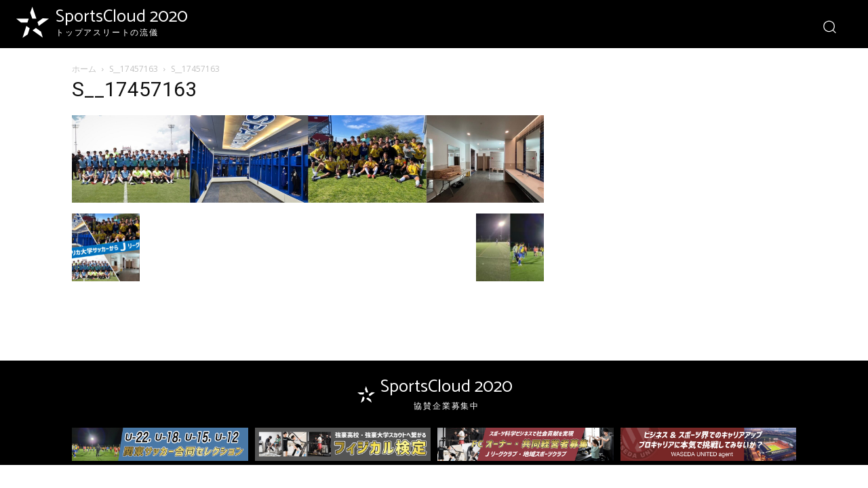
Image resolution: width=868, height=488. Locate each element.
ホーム (84, 69)
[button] (829, 26)
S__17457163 (134, 69)
